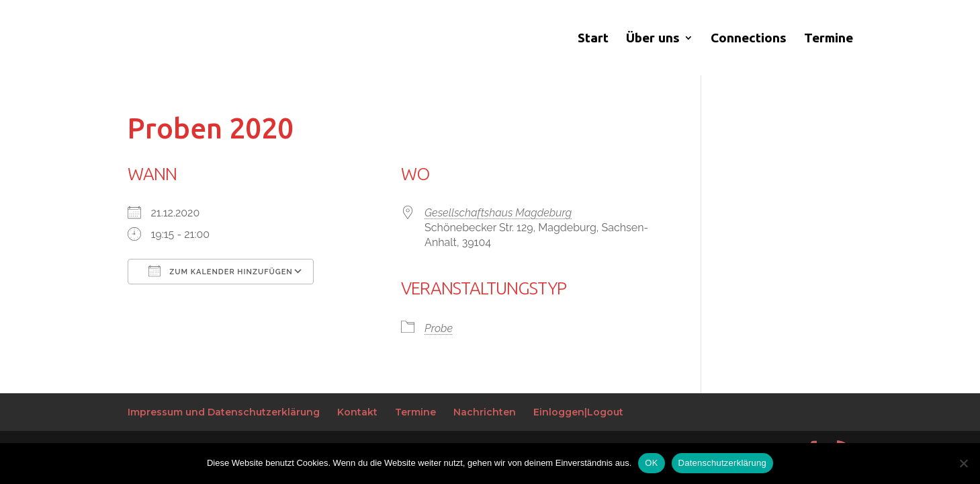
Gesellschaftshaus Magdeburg (498, 213)
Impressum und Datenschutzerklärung (224, 412)
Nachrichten (485, 412)
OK (651, 463)
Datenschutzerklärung (722, 463)
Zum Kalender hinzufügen (221, 271)
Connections (749, 39)
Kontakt (357, 412)
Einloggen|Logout (578, 412)
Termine (829, 39)
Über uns (653, 39)
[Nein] (963, 463)
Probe (439, 328)
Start (593, 39)
